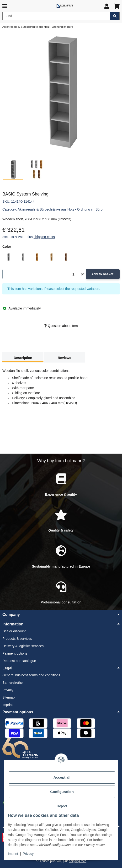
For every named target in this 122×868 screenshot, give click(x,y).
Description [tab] (23, 358)
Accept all (62, 777)
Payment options (15, 653)
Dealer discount (14, 631)
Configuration (62, 792)
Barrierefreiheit (13, 683)
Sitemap (8, 697)
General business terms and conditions (31, 675)
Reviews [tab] (64, 358)
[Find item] (115, 16)
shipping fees (78, 861)
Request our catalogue (19, 661)
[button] (107, 6)
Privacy (28, 854)
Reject (62, 806)
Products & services (17, 639)
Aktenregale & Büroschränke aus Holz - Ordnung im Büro (60, 209)
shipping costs (44, 237)
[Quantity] (41, 274)
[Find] (56, 16)
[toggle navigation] (5, 6)
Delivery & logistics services (23, 646)
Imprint (13, 854)
